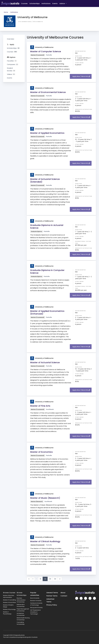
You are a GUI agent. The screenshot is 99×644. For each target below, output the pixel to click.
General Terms (52, 593)
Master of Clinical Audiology (45, 541)
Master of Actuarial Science (45, 362)
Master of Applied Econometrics (47, 133)
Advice (63, 3)
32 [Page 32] (45, 579)
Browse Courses (9, 593)
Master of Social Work (9, 602)
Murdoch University (36, 601)
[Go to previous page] (29, 579)
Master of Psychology (9, 609)
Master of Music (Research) (45, 498)
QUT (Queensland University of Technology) (35, 612)
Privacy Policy (52, 605)
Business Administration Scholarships (21, 600)
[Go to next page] (60, 579)
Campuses (13, 64)
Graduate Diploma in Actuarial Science (47, 227)
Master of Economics (41, 452)
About (63, 593)
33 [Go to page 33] (50, 579)
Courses (24, 4)
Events (55, 4)
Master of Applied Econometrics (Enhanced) (47, 312)
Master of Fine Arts (40, 406)
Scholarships (35, 4)
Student (11, 69)
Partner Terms (52, 596)
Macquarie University (36, 608)
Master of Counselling (10, 600)
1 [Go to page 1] (33, 579)
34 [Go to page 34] (55, 579)
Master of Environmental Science (48, 92)
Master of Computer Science (46, 51)
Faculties (12, 61)
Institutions (46, 4)
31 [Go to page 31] (40, 579)
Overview (11, 39)
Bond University (35, 598)
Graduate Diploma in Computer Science (47, 272)
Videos (11, 74)
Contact (64, 596)
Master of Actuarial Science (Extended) (45, 180)
